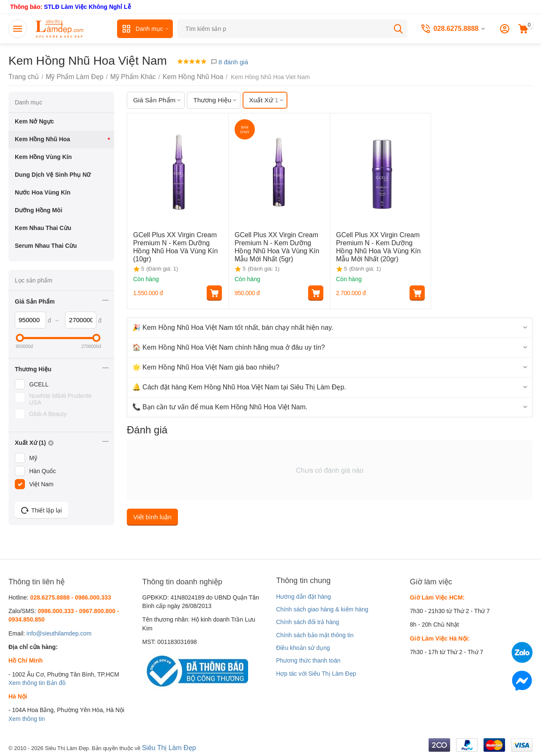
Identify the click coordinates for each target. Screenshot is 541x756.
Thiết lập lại (41, 510)
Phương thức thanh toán (308, 660)
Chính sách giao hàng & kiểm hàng (322, 609)
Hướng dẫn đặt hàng (303, 597)
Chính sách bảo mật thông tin (315, 635)
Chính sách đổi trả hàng (307, 622)
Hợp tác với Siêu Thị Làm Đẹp (316, 674)
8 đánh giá (229, 62)
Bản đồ (56, 683)
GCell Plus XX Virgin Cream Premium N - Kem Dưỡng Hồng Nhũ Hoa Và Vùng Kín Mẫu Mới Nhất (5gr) (276, 245)
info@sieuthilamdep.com (59, 633)
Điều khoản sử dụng (303, 648)
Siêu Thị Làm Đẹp (166, 747)
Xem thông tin (27, 683)
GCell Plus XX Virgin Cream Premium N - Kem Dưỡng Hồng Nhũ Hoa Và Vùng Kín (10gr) (175, 241)
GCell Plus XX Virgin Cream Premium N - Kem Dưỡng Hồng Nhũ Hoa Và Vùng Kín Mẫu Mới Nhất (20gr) (378, 245)
